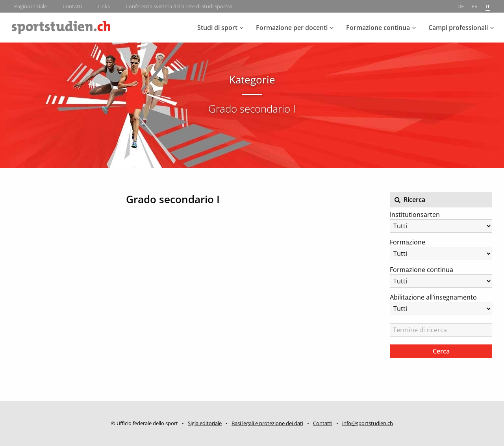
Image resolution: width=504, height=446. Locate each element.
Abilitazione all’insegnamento (433, 297)
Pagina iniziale (31, 6)
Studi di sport (217, 28)
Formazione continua (378, 28)
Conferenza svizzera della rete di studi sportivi (179, 6)
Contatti (72, 6)
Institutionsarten (415, 215)
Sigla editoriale (205, 423)
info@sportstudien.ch (368, 423)
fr (475, 6)
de (461, 6)
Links (104, 6)
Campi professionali (458, 28)
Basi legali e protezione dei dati (267, 423)
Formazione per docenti (292, 28)
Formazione (408, 242)
